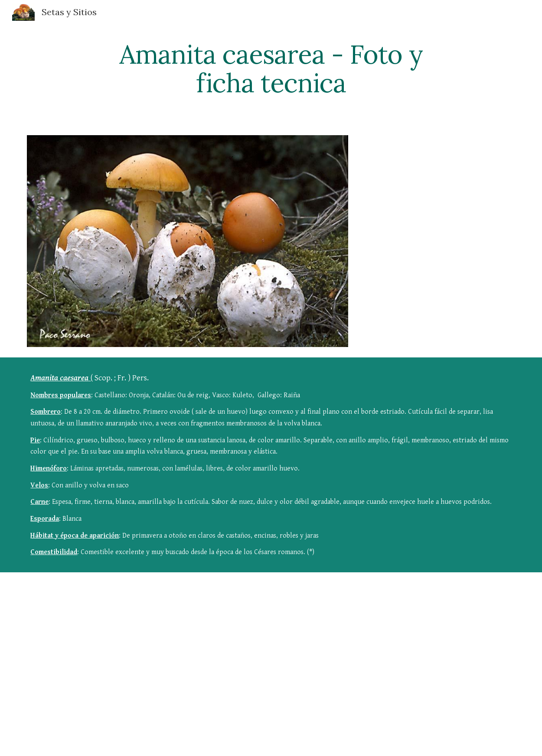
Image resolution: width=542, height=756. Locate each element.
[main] (271, 68)
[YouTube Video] (229, 647)
